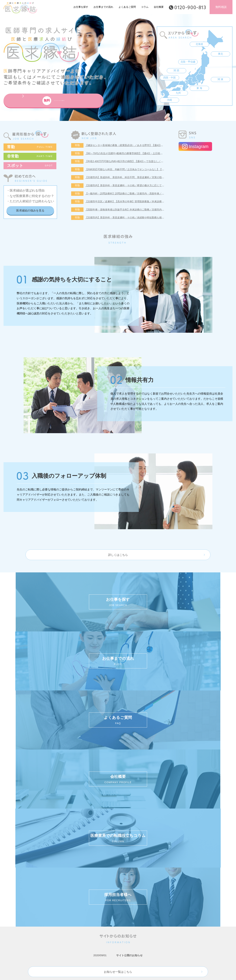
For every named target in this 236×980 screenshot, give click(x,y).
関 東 (221, 79)
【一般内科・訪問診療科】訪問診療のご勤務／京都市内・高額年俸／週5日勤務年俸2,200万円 (137, 193)
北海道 (199, 44)
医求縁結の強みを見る (30, 211)
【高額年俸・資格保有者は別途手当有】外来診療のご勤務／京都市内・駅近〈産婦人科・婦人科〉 (139, 210)
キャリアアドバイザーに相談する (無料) (165, 827)
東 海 (199, 88)
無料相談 (221, 7)
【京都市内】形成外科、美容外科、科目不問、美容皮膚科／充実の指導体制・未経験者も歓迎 (137, 177)
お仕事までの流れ (103, 7)
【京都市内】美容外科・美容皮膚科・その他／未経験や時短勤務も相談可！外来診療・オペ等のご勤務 (142, 217)
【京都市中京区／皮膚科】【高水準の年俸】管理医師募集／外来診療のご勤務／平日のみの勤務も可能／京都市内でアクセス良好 (157, 201)
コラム (145, 7)
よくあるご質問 (127, 7)
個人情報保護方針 (73, 846)
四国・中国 (169, 78)
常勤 (30, 147)
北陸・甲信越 (188, 62)
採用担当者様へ (164, 846)
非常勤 (30, 156)
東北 (221, 54)
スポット (30, 166)
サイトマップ (121, 846)
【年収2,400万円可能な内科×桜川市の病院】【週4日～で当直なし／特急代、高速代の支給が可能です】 (143, 161)
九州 (178, 93)
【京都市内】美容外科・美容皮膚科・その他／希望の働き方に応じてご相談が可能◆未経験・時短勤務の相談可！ (148, 185)
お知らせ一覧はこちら (118, 736)
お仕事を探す (81, 7)
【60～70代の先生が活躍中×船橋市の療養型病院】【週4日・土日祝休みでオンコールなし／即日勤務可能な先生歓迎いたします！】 (158, 153)
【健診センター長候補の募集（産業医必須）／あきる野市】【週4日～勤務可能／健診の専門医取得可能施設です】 (149, 145)
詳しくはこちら (118, 555)
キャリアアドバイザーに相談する (43, 101)
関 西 (176, 70)
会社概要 (159, 7)
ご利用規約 (98, 846)
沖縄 (169, 100)
